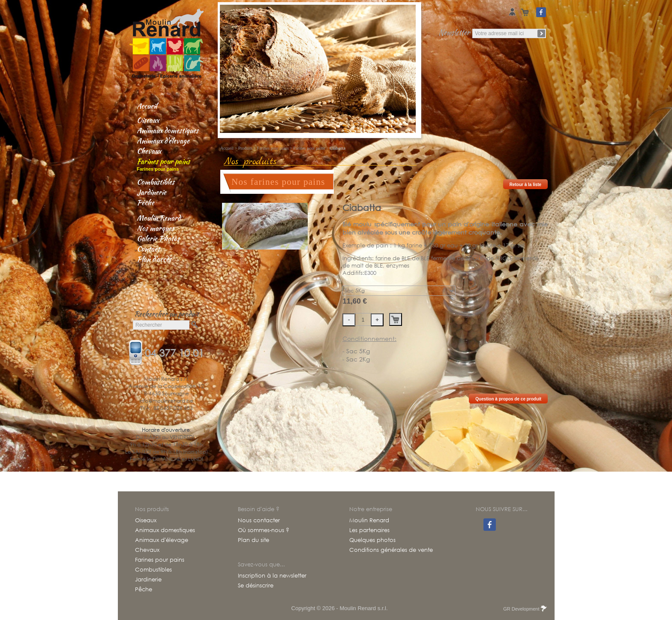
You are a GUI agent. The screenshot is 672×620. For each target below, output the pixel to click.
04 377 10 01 (174, 352)
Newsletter (454, 32)
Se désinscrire (256, 586)
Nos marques (155, 228)
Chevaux (149, 151)
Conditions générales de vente (391, 550)
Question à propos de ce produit (508, 399)
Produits (245, 148)
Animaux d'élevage (163, 141)
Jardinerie (151, 192)
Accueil (147, 106)
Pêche (145, 202)
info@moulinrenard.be (166, 401)
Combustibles (156, 182)
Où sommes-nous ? (264, 530)
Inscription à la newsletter (272, 576)
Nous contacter (259, 521)
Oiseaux (148, 120)
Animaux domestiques (168, 130)
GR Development (524, 609)
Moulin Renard (159, 218)
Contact (148, 249)
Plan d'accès (154, 259)
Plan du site (253, 540)
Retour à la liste (525, 185)
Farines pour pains (163, 161)
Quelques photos (372, 540)
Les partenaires (369, 530)
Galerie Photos (158, 238)
